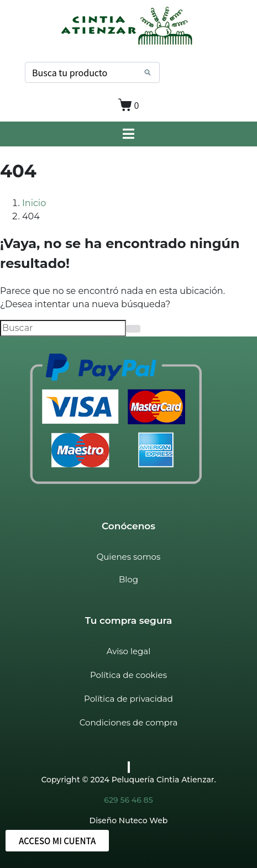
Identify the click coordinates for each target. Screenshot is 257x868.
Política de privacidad (128, 699)
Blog (128, 579)
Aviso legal (128, 651)
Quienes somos (129, 557)
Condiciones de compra (128, 722)
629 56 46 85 (128, 800)
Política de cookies (128, 675)
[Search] (148, 72)
